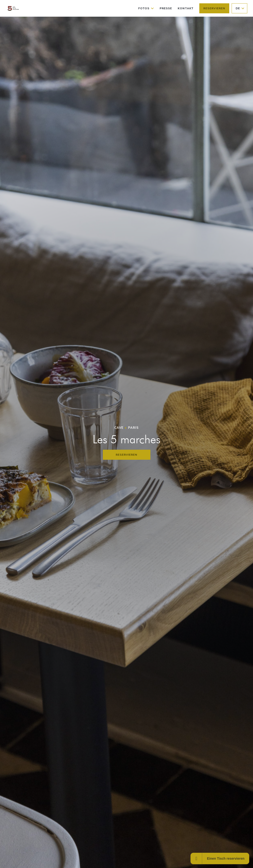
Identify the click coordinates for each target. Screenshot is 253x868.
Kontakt (186, 8)
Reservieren (214, 8)
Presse (166, 8)
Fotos (146, 8)
